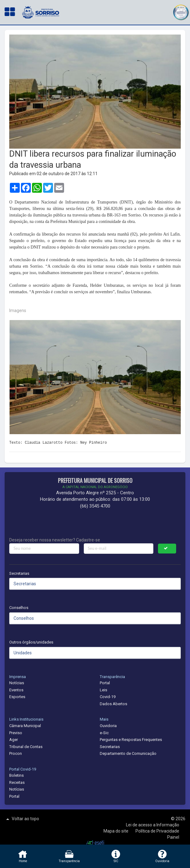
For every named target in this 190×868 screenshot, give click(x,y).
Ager (14, 740)
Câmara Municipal (25, 726)
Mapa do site (116, 831)
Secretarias (19, 573)
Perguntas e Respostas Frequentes (131, 740)
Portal (105, 683)
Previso (16, 733)
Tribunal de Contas (26, 747)
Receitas (17, 782)
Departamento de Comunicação (128, 753)
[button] (181, 12)
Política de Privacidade (157, 831)
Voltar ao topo (22, 819)
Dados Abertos (113, 704)
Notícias (17, 683)
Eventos (16, 690)
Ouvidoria (108, 726)
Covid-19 (108, 697)
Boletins (16, 775)
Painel (173, 837)
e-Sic (104, 733)
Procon (16, 753)
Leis (103, 690)
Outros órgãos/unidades (31, 642)
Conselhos (19, 608)
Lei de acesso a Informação (153, 825)
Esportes (17, 697)
